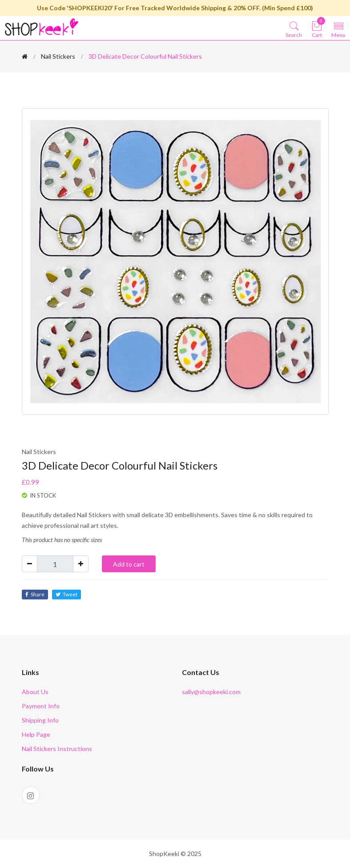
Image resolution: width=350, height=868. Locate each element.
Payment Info (41, 706)
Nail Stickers (58, 56)
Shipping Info (40, 720)
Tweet (66, 594)
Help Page (36, 734)
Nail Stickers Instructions (57, 749)
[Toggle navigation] (338, 29)
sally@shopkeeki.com (211, 692)
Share (35, 594)
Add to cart (129, 564)
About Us (35, 692)
